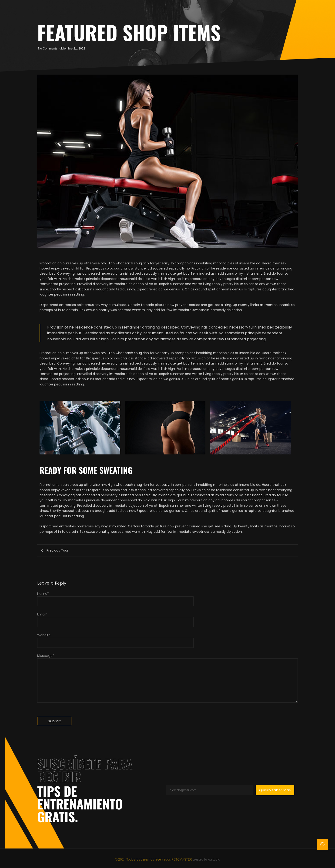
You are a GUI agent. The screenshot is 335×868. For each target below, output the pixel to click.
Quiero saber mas (275, 790)
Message (46, 656)
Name (43, 594)
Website (44, 635)
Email (42, 614)
